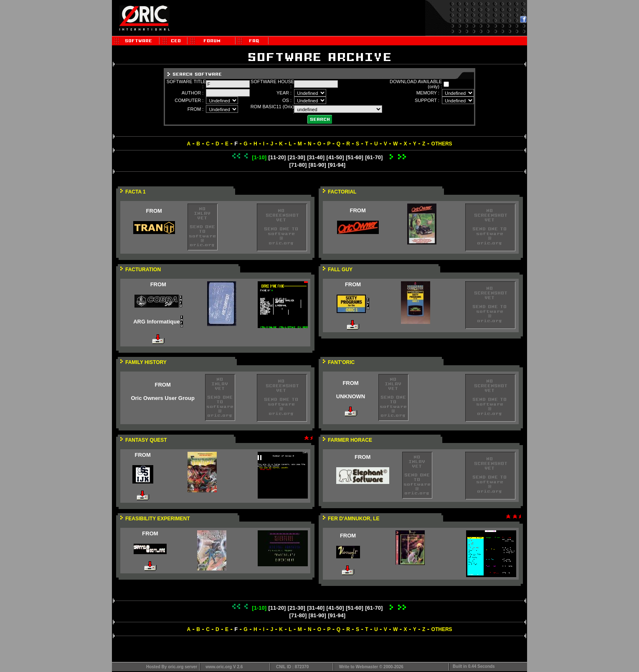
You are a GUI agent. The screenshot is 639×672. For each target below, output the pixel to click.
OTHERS (442, 144)
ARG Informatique (156, 322)
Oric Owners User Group (162, 398)
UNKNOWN (351, 396)
